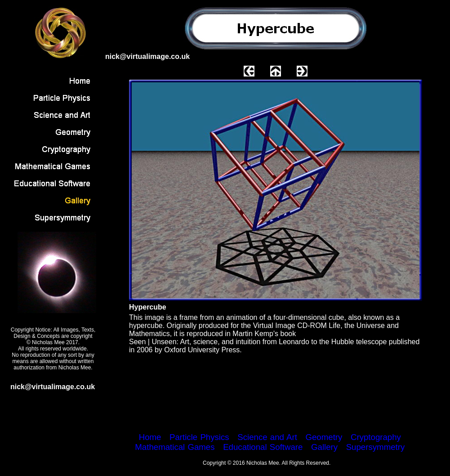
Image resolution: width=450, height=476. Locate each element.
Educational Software (263, 447)
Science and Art (267, 437)
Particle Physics (199, 437)
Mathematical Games (175, 447)
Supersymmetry (376, 447)
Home (150, 437)
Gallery (324, 447)
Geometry (324, 437)
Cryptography (376, 437)
